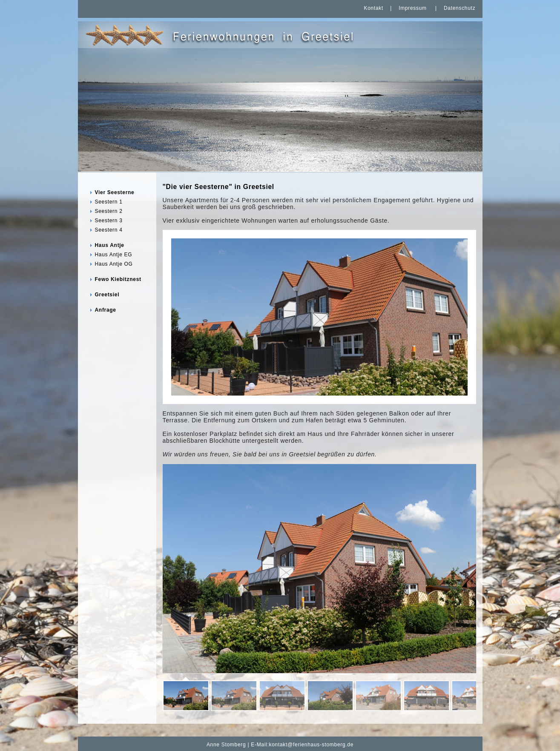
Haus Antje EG (114, 255)
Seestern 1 (109, 202)
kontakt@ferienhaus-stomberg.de (312, 745)
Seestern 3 (109, 221)
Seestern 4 (109, 230)
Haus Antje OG (114, 264)
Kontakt (373, 8)
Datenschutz (459, 8)
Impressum (413, 8)
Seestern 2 (109, 211)
